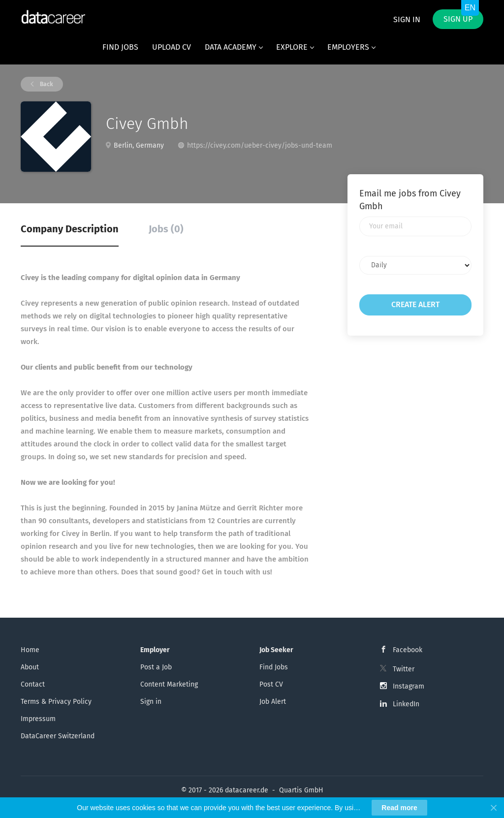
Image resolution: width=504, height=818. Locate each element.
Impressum (38, 719)
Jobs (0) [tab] (166, 229)
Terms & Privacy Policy (56, 702)
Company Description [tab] (70, 229)
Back (46, 84)
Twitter (404, 669)
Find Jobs (274, 667)
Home (30, 650)
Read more (399, 808)
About (30, 667)
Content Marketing (169, 684)
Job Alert (273, 702)
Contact (33, 684)
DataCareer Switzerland (58, 736)
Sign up (458, 19)
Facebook (408, 650)
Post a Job (156, 667)
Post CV (271, 684)
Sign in (407, 19)
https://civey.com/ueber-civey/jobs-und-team (260, 145)
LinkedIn (406, 704)
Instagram (409, 686)
